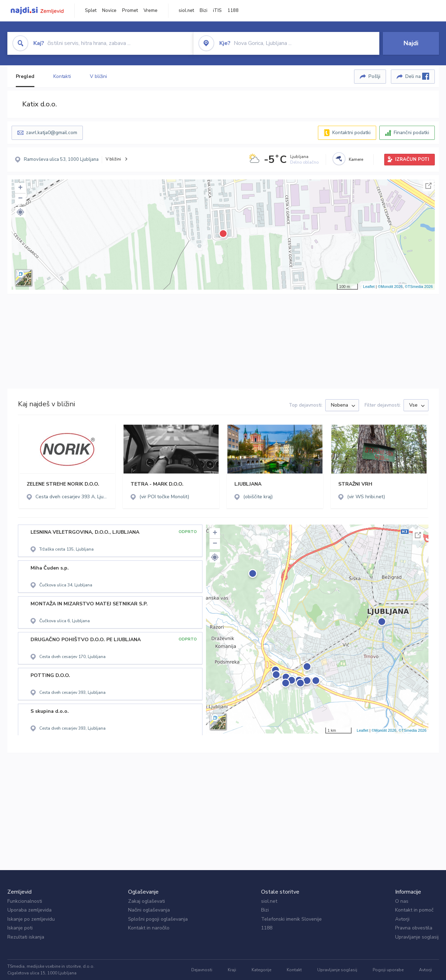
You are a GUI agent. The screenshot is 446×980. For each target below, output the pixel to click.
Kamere (356, 159)
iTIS (217, 11)
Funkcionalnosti (25, 901)
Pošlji (374, 76)
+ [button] (20, 188)
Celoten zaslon (428, 186)
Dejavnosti (202, 970)
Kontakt (294, 970)
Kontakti (62, 76)
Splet (91, 11)
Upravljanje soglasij (417, 937)
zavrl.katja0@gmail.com (52, 133)
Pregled (25, 76)
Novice (109, 11)
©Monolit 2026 (390, 287)
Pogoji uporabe (388, 970)
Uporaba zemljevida (29, 910)
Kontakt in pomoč (414, 910)
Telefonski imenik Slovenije (291, 919)
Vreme (151, 11)
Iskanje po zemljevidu (31, 919)
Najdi (411, 43)
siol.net (186, 11)
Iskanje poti (20, 928)
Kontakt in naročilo (149, 928)
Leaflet (369, 287)
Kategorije (261, 970)
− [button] (20, 199)
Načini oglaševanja (149, 910)
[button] (20, 212)
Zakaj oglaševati (147, 901)
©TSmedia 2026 (419, 287)
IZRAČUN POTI (412, 159)
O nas (402, 901)
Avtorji (402, 919)
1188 (233, 11)
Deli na (417, 76)
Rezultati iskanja (26, 937)
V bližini (98, 76)
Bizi (204, 11)
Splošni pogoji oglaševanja (158, 919)
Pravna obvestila (414, 928)
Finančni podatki (411, 133)
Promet (130, 11)
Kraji (232, 970)
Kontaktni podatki (351, 133)
